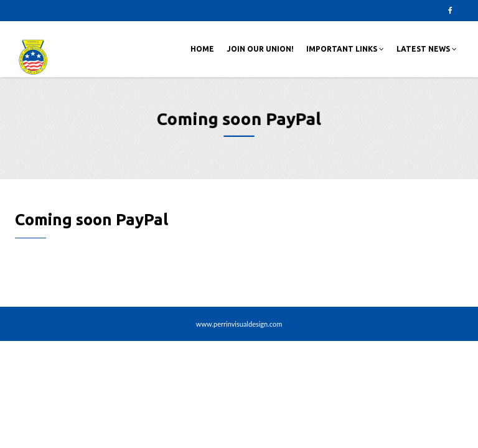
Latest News (427, 49)
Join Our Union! (260, 49)
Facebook (450, 11)
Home (202, 49)
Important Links (345, 49)
